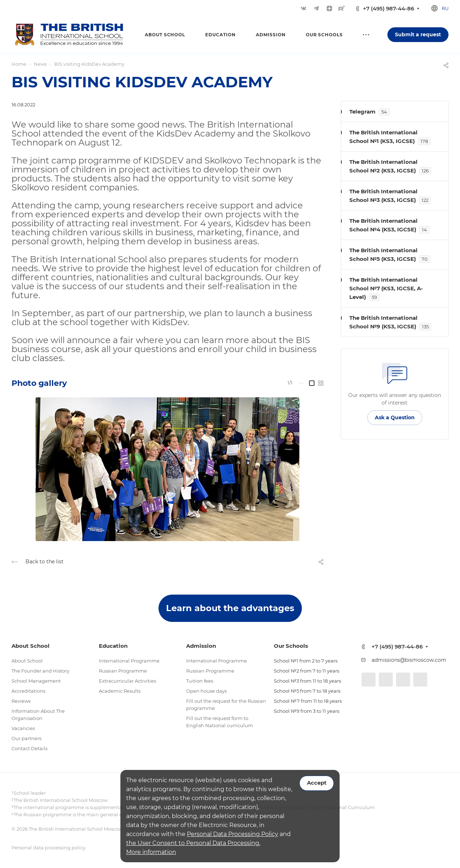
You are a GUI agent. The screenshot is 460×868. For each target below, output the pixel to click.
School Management (36, 681)
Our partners (26, 738)
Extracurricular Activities (127, 681)
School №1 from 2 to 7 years (306, 661)
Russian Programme (123, 671)
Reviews (21, 701)
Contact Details (29, 748)
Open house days (206, 691)
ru (445, 8)
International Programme (129, 661)
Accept (317, 783)
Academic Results (120, 691)
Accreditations (28, 691)
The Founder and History (40, 671)
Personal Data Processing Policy (233, 834)
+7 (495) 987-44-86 (388, 8)
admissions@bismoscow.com (409, 660)
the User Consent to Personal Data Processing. (193, 843)
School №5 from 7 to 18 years (307, 691)
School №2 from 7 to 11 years (307, 671)
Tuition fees (200, 681)
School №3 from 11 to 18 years (307, 681)
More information (151, 852)
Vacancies (23, 728)
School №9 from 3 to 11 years (307, 711)
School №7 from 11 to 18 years (308, 701)
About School (27, 661)
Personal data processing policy (49, 848)
